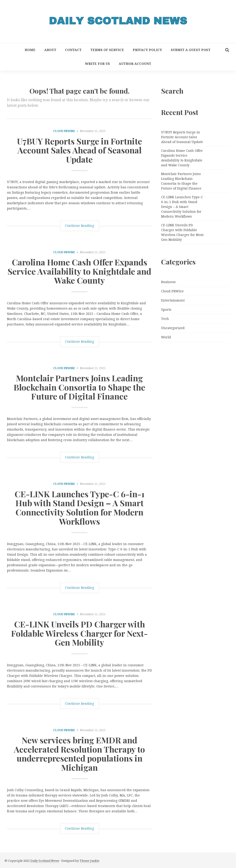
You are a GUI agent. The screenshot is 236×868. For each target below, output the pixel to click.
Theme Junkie (89, 861)
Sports (166, 310)
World (166, 337)
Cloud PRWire (64, 131)
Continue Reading (80, 226)
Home (30, 50)
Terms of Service (107, 50)
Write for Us (97, 64)
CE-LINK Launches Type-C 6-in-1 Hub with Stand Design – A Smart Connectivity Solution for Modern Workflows (80, 507)
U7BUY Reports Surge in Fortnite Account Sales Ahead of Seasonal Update (80, 150)
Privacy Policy (147, 50)
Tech (165, 319)
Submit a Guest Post (191, 50)
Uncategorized (173, 328)
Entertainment (173, 300)
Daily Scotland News (45, 861)
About (50, 50)
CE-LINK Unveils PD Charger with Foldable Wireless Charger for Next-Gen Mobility (79, 633)
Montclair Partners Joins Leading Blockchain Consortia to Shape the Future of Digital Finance (79, 387)
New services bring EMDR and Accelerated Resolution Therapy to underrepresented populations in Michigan (79, 754)
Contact (73, 50)
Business (168, 282)
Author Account (135, 64)
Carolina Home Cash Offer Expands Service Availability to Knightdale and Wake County (79, 271)
